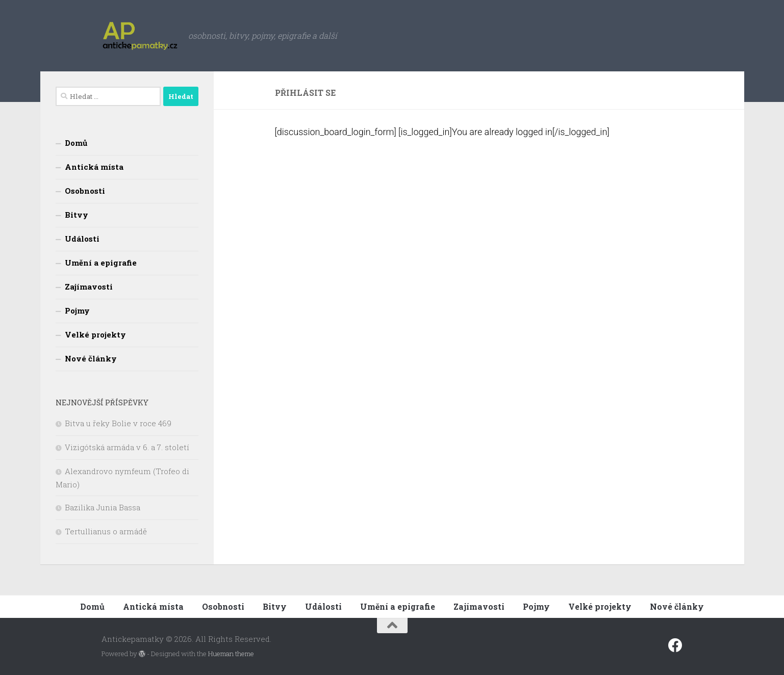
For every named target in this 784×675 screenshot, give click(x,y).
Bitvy (77, 215)
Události (82, 239)
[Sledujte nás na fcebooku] (675, 645)
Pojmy (77, 310)
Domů (76, 143)
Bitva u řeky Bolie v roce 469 (118, 423)
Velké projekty (95, 334)
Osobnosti (85, 191)
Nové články (91, 358)
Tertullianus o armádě (106, 531)
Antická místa (94, 167)
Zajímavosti (89, 287)
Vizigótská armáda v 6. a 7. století (127, 447)
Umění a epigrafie (101, 263)
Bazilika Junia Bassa (103, 507)
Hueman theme (231, 654)
